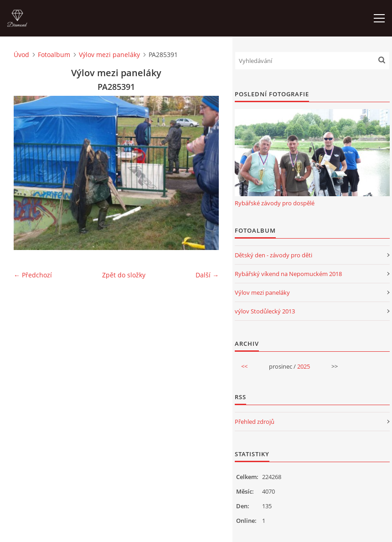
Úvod (21, 55)
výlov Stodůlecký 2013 (265, 311)
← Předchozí (33, 275)
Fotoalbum (54, 55)
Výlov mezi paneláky (109, 55)
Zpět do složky (124, 275)
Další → (207, 275)
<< (244, 366)
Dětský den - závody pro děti (273, 255)
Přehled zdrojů (255, 422)
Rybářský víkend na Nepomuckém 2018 (288, 274)
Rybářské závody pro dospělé (275, 203)
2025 (304, 366)
